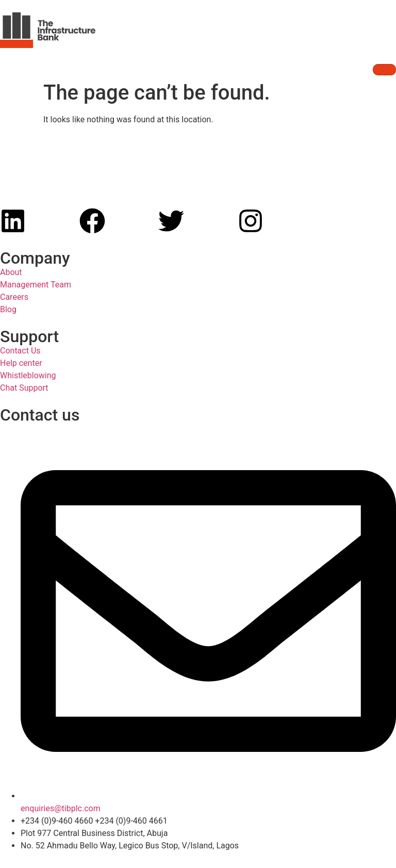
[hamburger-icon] (384, 70)
